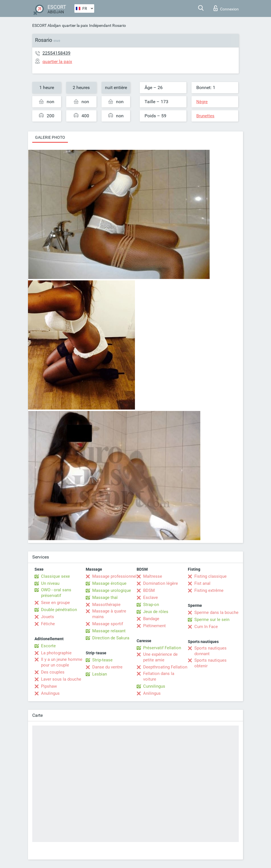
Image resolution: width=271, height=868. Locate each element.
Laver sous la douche (61, 679)
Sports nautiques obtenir (210, 663)
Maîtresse (153, 576)
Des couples (53, 672)
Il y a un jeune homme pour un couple (62, 662)
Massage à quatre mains (109, 614)
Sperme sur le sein (212, 620)
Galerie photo (50, 137)
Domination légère (161, 583)
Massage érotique (109, 583)
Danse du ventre (107, 667)
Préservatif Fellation (162, 648)
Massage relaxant (109, 631)
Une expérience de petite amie (160, 657)
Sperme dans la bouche (216, 612)
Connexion (226, 8)
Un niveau (50, 583)
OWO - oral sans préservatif (56, 593)
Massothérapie (106, 605)
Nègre (202, 102)
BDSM (149, 590)
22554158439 (56, 53)
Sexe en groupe (55, 603)
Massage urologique (112, 590)
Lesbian (100, 674)
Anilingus (152, 693)
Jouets (48, 617)
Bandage (151, 619)
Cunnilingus (154, 686)
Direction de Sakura (111, 638)
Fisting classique (210, 576)
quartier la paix (75, 25)
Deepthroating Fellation (165, 667)
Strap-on (151, 605)
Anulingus (50, 693)
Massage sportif (108, 624)
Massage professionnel (114, 576)
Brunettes (205, 116)
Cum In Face (206, 627)
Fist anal (202, 583)
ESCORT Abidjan (47, 25)
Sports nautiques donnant (210, 651)
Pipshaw (49, 686)
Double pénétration (59, 610)
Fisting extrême (209, 590)
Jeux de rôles (156, 612)
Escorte (48, 646)
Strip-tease (102, 660)
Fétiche (48, 624)
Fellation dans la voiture (159, 676)
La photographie (56, 653)
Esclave (150, 598)
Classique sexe (55, 576)
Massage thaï (105, 598)
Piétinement (154, 626)
